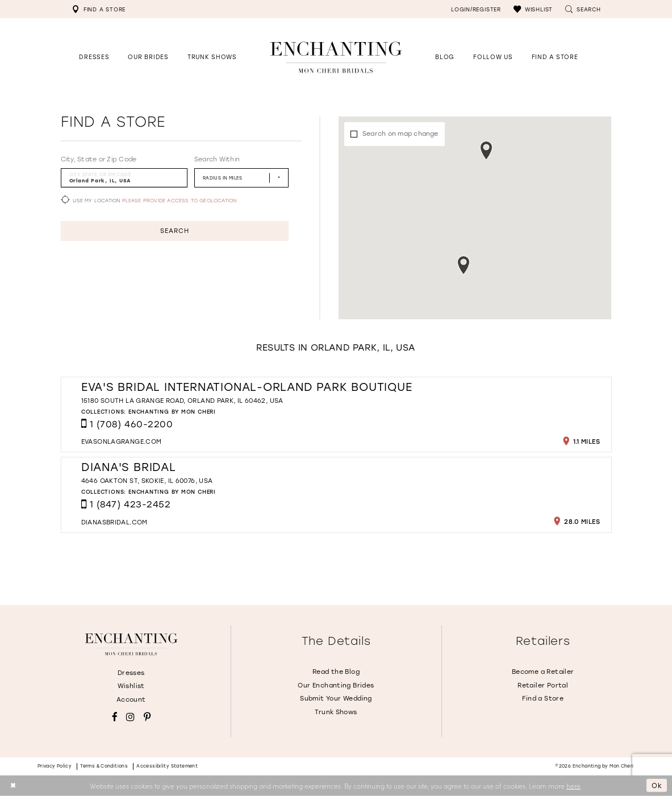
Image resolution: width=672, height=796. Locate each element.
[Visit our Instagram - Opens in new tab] (130, 717)
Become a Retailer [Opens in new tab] (543, 672)
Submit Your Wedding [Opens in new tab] (336, 699)
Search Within (217, 159)
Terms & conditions (104, 766)
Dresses (131, 673)
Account (131, 700)
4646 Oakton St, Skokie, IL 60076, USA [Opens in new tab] (147, 481)
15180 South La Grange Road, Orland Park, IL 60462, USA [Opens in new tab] (182, 401)
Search (174, 231)
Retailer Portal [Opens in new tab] (543, 685)
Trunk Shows (336, 712)
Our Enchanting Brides (336, 685)
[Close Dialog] (13, 785)
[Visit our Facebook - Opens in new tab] (115, 717)
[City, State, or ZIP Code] (124, 178)
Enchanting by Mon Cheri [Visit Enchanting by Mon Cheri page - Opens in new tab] (172, 412)
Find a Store (543, 699)
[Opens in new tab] (493, 57)
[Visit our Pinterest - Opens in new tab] (147, 717)
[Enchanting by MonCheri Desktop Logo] (336, 57)
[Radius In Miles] (241, 178)
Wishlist (131, 686)
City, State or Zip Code (99, 159)
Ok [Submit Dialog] (657, 785)
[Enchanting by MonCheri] (131, 644)
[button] (533, 9)
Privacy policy (55, 766)
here (573, 785)
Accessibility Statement (167, 766)
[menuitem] (99, 9)
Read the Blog (336, 672)
